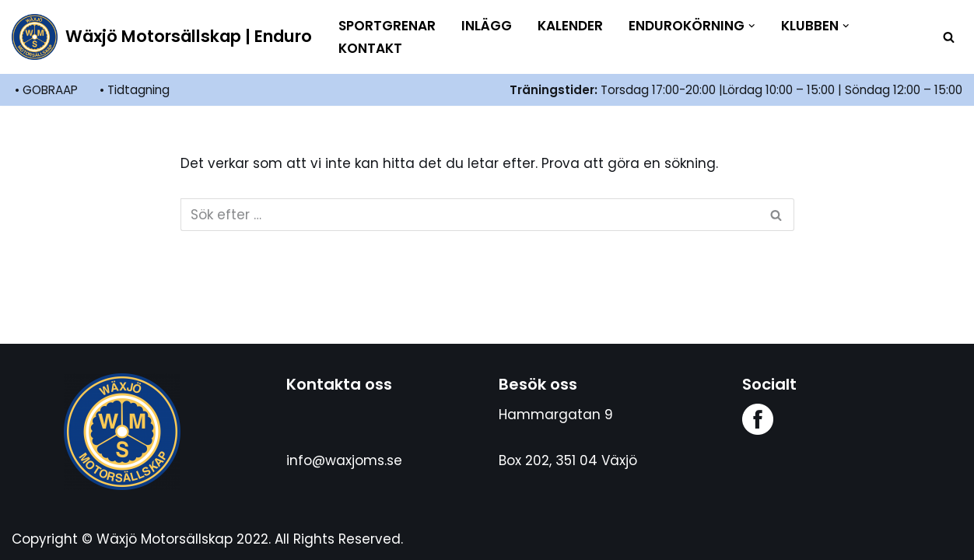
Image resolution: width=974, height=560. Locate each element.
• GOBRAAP (46, 90)
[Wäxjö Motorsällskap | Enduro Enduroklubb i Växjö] (162, 37)
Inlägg (487, 26)
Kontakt (370, 48)
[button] (752, 26)
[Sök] (949, 37)
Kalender (570, 26)
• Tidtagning (135, 90)
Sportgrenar (387, 26)
